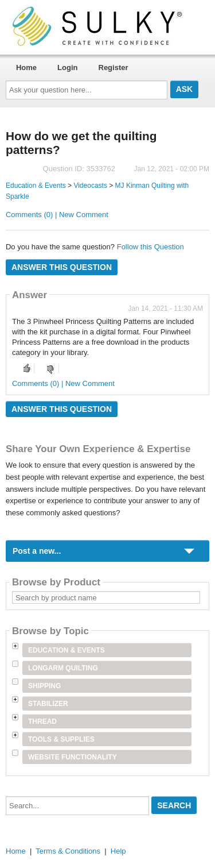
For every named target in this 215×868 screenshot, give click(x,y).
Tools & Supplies (61, 739)
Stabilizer (48, 704)
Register (114, 67)
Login (67, 67)
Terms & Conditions (68, 851)
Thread (42, 722)
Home (26, 67)
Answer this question (62, 267)
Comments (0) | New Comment (57, 215)
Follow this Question (150, 247)
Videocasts (90, 186)
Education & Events (36, 186)
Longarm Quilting (63, 668)
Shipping (44, 686)
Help (118, 851)
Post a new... (37, 551)
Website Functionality (73, 757)
